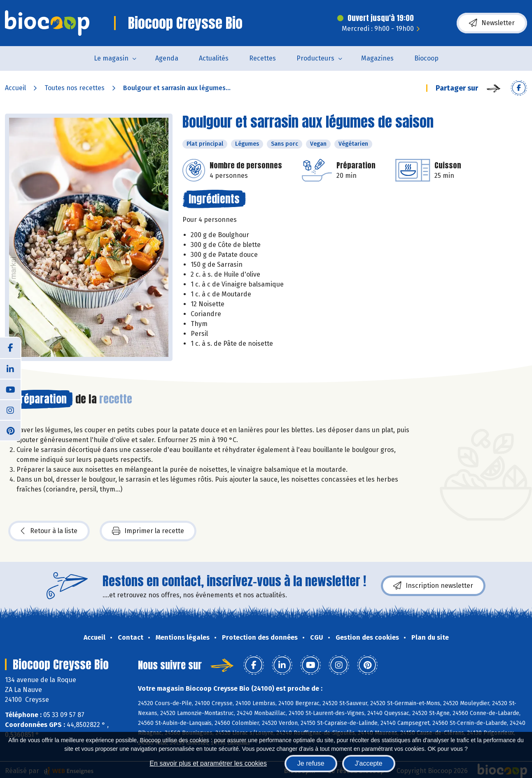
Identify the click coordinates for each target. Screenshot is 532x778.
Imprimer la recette (148, 531)
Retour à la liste (49, 531)
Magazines (377, 58)
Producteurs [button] (315, 58)
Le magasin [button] (111, 58)
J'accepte (369, 763)
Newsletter (492, 23)
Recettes (262, 58)
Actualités (214, 58)
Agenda (167, 58)
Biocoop (426, 58)
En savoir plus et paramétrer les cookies (208, 763)
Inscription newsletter (433, 586)
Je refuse (311, 763)
